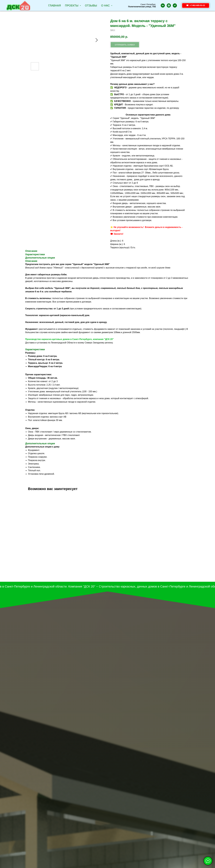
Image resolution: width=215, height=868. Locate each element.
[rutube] (175, 5)
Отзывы (91, 5)
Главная (55, 5)
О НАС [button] (106, 5)
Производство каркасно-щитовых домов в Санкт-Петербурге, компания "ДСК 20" (69, 339)
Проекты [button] (72, 5)
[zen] (169, 5)
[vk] (163, 5)
